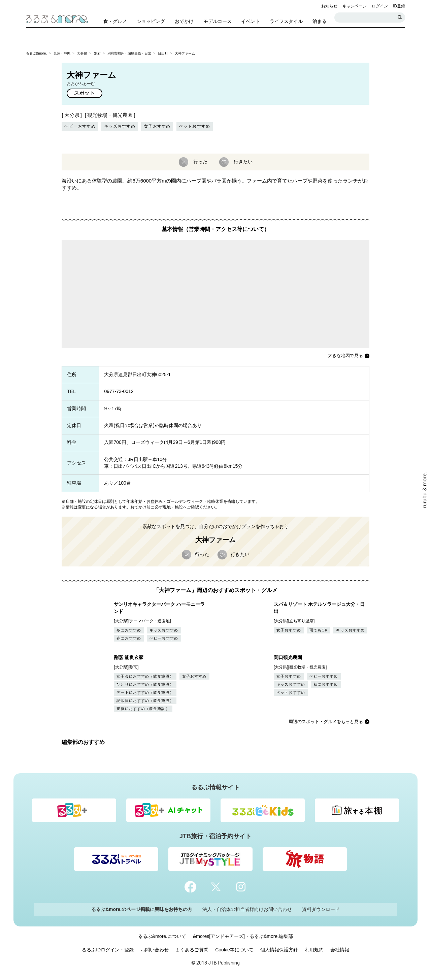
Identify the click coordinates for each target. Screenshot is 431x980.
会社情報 (340, 950)
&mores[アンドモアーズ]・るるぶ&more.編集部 (243, 936)
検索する (400, 18)
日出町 (163, 53)
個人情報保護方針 (279, 950)
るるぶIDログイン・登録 (108, 950)
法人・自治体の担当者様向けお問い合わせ (247, 909)
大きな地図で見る (345, 355)
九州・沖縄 (62, 53)
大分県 (82, 53)
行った (200, 161)
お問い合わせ (155, 950)
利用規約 (314, 950)
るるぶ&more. (36, 53)
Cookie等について (234, 950)
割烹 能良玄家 (129, 657)
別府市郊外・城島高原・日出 (129, 53)
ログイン (380, 6)
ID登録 (399, 6)
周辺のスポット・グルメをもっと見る (326, 722)
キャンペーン (355, 6)
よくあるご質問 (192, 950)
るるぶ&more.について (162, 936)
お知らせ (329, 6)
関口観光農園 (288, 657)
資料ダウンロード (321, 909)
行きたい (242, 161)
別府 (97, 53)
